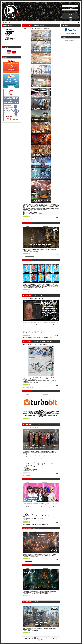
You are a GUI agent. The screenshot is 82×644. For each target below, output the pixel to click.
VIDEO (8, 35)
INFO (8, 36)
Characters (34, 337)
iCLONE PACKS (10, 31)
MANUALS (9, 33)
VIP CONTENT (27, 479)
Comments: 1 (45, 482)
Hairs (41, 337)
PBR (33, 256)
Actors (27, 292)
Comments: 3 (45, 605)
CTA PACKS (9, 32)
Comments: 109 (46, 29)
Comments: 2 (45, 226)
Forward (43, 640)
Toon (40, 524)
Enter (70, 14)
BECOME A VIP (10, 42)
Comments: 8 (45, 299)
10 (54, 638)
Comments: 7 (45, 394)
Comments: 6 (45, 344)
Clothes (38, 337)
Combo (27, 598)
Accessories (51, 337)
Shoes (43, 337)
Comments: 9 (45, 263)
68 (38, 640)
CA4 (32, 292)
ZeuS (28, 29)
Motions (37, 598)
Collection (30, 219)
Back (26, 638)
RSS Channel (10, 39)
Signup (70, 17)
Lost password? (70, 12)
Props (27, 219)
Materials (30, 256)
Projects (27, 337)
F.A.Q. (8, 37)
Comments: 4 (45, 568)
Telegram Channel (11, 38)
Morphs (30, 337)
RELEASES (9, 30)
